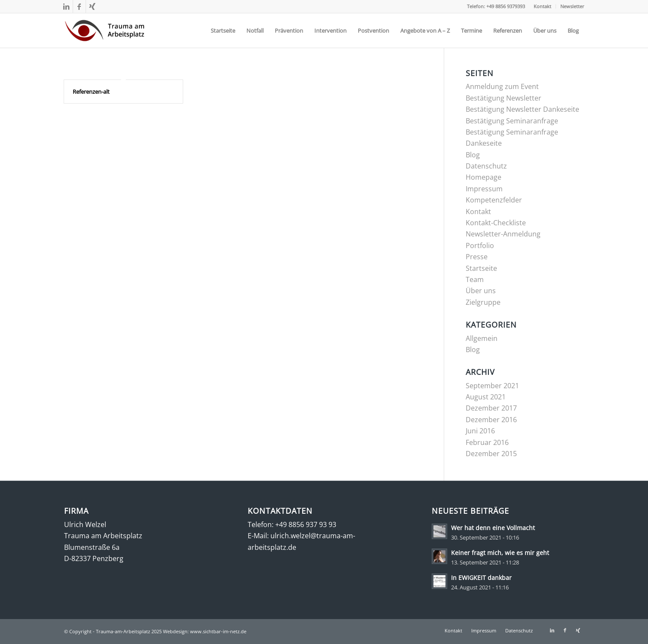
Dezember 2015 (491, 454)
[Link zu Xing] (92, 6)
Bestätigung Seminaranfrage (512, 121)
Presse (477, 257)
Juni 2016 (480, 431)
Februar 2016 (487, 442)
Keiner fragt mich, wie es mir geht (500, 553)
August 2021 (486, 397)
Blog (473, 155)
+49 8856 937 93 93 (306, 524)
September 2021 (492, 386)
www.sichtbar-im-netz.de (218, 631)
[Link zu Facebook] (79, 6)
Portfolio (480, 245)
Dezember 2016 (491, 420)
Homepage (484, 177)
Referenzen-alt (91, 92)
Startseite (481, 268)
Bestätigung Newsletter (504, 98)
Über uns (481, 291)
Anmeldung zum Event (502, 86)
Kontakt (542, 6)
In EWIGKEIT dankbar (481, 578)
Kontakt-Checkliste (496, 223)
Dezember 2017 (491, 408)
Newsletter (572, 6)
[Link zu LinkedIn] (66, 6)
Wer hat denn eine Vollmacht (493, 528)
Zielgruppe (483, 302)
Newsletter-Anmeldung (503, 234)
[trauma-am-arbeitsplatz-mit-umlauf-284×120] (105, 31)
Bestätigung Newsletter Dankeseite (522, 109)
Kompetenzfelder (494, 200)
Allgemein (482, 338)
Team (475, 279)
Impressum (484, 189)
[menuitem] (543, 6)
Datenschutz (486, 166)
